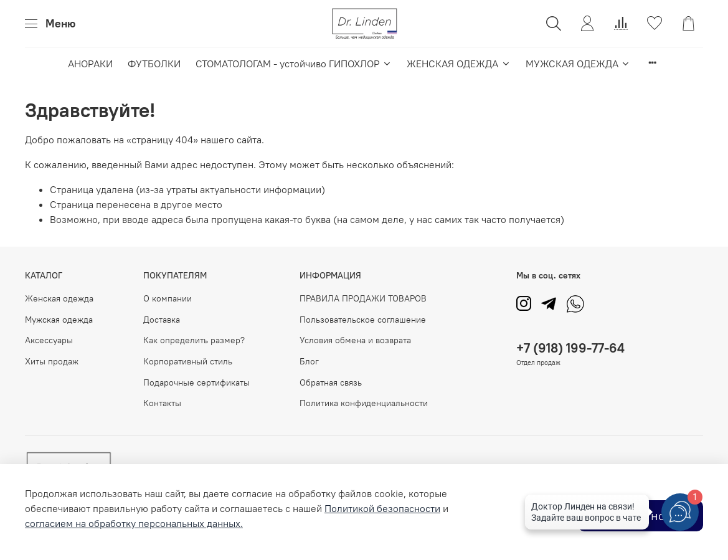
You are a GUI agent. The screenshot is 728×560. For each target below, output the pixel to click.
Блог (309, 361)
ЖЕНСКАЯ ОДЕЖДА (458, 64)
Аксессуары (49, 340)
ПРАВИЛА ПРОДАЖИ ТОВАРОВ (363, 298)
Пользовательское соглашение (363, 320)
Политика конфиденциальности (364, 403)
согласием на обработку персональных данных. (134, 523)
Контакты (162, 403)
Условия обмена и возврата (355, 340)
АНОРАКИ (90, 64)
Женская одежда (59, 298)
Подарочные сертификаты (196, 382)
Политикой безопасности (382, 508)
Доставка (162, 320)
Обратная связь (331, 382)
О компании (168, 298)
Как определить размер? (194, 340)
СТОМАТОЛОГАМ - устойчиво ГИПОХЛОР (294, 64)
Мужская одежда (59, 320)
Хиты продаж (52, 361)
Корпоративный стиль (188, 361)
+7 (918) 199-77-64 (570, 348)
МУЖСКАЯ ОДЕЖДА (578, 64)
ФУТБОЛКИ (154, 64)
